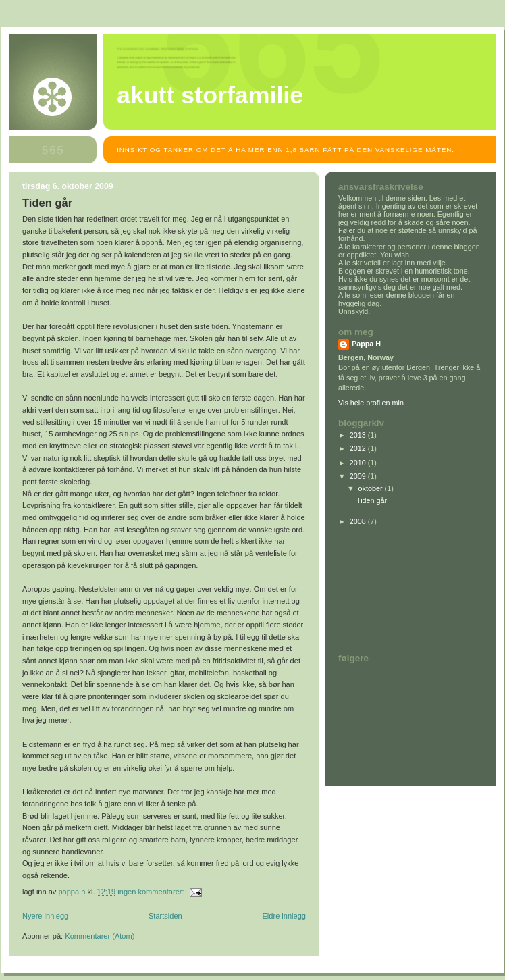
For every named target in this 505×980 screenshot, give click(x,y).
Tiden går (47, 203)
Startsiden (165, 916)
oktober (372, 488)
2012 (359, 448)
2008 (359, 521)
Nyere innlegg (45, 916)
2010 (359, 463)
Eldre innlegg (285, 916)
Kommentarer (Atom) (100, 936)
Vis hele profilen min (371, 403)
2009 (359, 476)
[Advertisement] (399, 590)
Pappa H (366, 344)
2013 (359, 435)
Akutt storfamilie (210, 95)
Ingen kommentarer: (152, 892)
